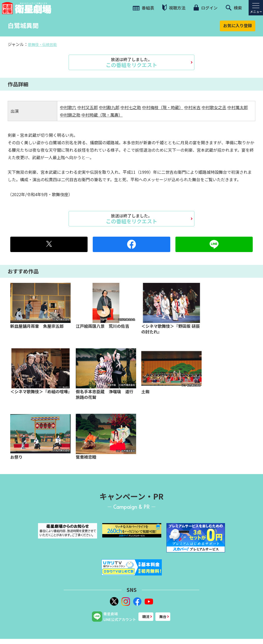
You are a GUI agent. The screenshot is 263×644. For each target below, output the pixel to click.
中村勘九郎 (109, 107)
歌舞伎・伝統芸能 (42, 44)
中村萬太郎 (238, 107)
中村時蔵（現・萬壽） (102, 115)
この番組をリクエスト (131, 62)
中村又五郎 (88, 107)
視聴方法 (174, 8)
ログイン (205, 8)
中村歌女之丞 (214, 107)
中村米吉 (192, 107)
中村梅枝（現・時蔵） (163, 107)
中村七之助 (131, 107)
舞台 (163, 617)
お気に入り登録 (238, 25)
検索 (234, 8)
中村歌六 (68, 107)
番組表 (143, 8)
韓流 (146, 617)
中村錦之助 (70, 115)
